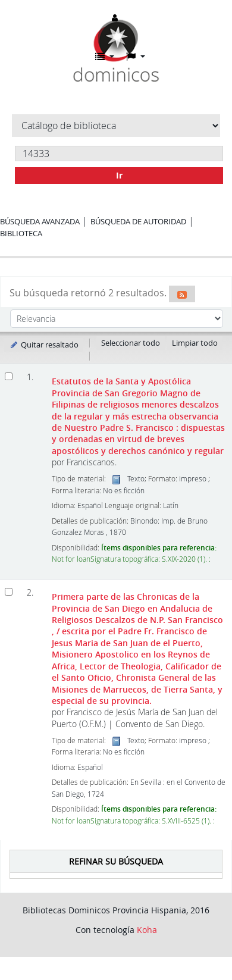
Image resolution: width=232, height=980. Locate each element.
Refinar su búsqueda (116, 861)
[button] (105, 57)
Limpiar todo (195, 343)
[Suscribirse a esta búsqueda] (182, 294)
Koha (147, 930)
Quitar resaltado (44, 345)
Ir (119, 175)
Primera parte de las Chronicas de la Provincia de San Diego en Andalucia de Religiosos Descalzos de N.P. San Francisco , (137, 649)
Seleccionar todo (131, 343)
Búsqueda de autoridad (138, 221)
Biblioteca (21, 233)
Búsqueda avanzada (40, 221)
